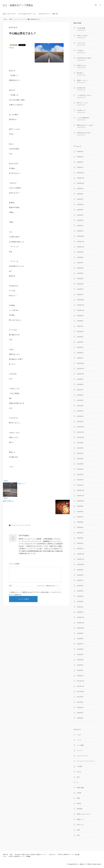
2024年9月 (80, 252)
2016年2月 (80, 718)
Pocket (11, 48)
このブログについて (44, 14)
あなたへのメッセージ (10, 14)
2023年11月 (81, 305)
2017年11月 (81, 686)
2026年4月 (80, 152)
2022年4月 (80, 406)
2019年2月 (80, 607)
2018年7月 (80, 644)
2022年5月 (80, 400)
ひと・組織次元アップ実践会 (18, 5)
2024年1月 (80, 294)
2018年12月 (81, 617)
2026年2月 (80, 162)
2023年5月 (80, 337)
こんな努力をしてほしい (84, 95)
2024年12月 (81, 236)
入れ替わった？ (82, 110)
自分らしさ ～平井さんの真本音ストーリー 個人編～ (65, 854)
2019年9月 (80, 570)
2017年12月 (81, 681)
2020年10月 (81, 501)
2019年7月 (80, 580)
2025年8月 (80, 194)
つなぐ (79, 735)
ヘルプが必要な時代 (83, 118)
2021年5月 (80, 464)
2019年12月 (81, 554)
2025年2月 (80, 226)
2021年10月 (81, 437)
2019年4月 (80, 596)
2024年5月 (80, 273)
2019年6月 (80, 586)
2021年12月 (81, 427)
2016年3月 (80, 713)
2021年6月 (80, 459)
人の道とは (80, 50)
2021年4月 (80, 469)
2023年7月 (80, 326)
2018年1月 (80, 676)
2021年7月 (80, 453)
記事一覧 (55, 14)
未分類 (79, 793)
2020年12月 (81, 490)
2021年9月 (80, 443)
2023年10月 (81, 310)
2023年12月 (81, 300)
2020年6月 (80, 522)
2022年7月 (80, 390)
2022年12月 (81, 363)
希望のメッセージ (82, 80)
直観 (78, 798)
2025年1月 (80, 231)
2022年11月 (81, 369)
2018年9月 (80, 633)
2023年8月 (80, 321)
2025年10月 (81, 183)
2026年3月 (80, 157)
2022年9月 (80, 379)
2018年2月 (80, 670)
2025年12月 (81, 173)
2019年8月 (80, 575)
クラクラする (81, 43)
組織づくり (80, 819)
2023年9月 (80, 316)
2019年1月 (80, 612)
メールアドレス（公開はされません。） (47, 589)
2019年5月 (80, 591)
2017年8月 (80, 702)
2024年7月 (80, 263)
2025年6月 (80, 204)
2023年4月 (80, 342)
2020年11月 (81, 496)
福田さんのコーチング (84, 814)
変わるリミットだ (82, 103)
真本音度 (80, 809)
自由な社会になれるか (84, 133)
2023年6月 (80, 331)
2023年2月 (80, 353)
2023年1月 (80, 358)
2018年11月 (81, 623)
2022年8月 (80, 384)
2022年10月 (81, 374)
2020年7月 (80, 517)
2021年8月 (80, 448)
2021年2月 (80, 480)
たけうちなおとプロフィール (27, 14)
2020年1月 (80, 549)
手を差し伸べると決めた (84, 58)
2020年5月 (80, 527)
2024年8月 (80, 257)
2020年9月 (80, 506)
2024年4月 (80, 279)
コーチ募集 (80, 745)
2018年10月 (81, 628)
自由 (78, 835)
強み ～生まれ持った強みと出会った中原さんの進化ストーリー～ (29, 854)
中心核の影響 (81, 28)
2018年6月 (80, 649)
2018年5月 (80, 654)
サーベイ (80, 751)
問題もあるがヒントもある (85, 125)
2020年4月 (80, 533)
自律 (78, 830)
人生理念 (80, 766)
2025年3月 (80, 220)
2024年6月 (80, 268)
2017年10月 (81, 692)
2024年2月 (80, 289)
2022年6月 (80, 395)
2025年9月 (80, 189)
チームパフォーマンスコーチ (21, 525)
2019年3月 (80, 602)
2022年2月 (80, 416)
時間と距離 (80, 788)
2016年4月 (80, 707)
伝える (79, 772)
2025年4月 (80, 215)
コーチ (79, 740)
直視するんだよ (82, 65)
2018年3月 (80, 665)
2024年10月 (81, 247)
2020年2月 (80, 543)
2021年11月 (81, 432)
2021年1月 (80, 485)
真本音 (79, 803)
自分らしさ (80, 825)
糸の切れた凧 (81, 88)
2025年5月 (80, 210)
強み (78, 777)
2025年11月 (81, 178)
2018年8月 (80, 639)
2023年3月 (80, 347)
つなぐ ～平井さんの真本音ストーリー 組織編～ (17, 856)
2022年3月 (80, 411)
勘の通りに (80, 73)
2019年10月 (81, 564)
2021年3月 (80, 474)
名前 (10, 589)
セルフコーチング (82, 756)
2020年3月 (80, 538)
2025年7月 (80, 199)
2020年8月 (80, 512)
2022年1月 (80, 422)
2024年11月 (81, 242)
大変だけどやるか (82, 36)
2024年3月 (80, 284)
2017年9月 (80, 697)
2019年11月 (81, 559)
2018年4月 (80, 660)
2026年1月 (80, 167)
